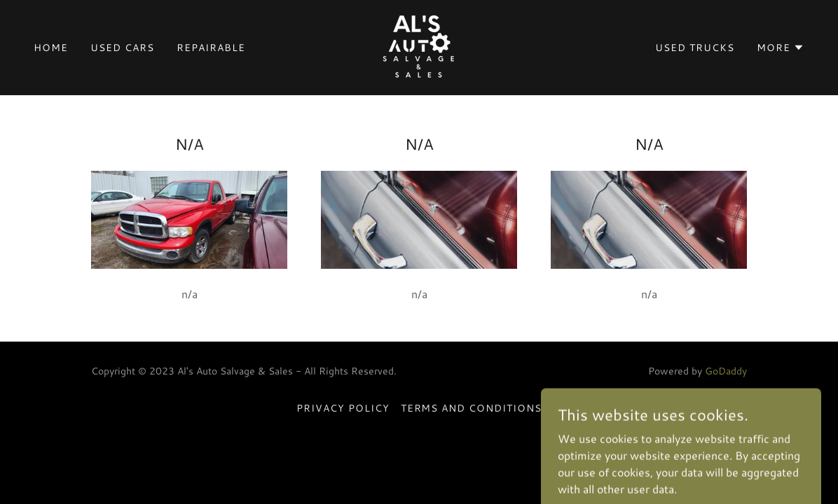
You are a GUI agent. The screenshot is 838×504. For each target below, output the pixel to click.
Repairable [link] (211, 48)
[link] (419, 46)
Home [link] (51, 48)
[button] (781, 48)
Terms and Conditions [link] (472, 408)
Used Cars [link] (122, 48)
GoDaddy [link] (726, 371)
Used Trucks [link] (695, 48)
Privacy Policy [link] (343, 408)
